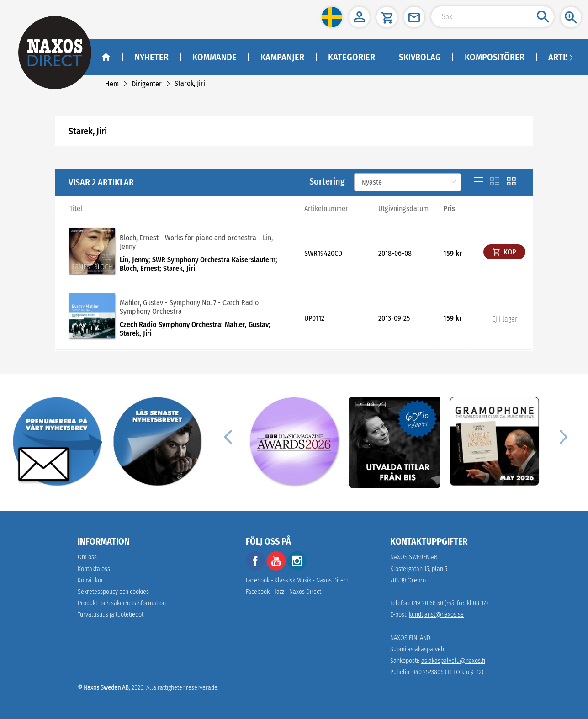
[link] (112, 84)
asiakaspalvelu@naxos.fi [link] (453, 661)
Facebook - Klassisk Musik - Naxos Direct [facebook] (297, 580)
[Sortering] (408, 182)
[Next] (562, 437)
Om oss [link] (87, 557)
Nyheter (151, 57)
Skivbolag (420, 57)
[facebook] (255, 568)
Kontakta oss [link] (94, 569)
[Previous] (228, 437)
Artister (566, 57)
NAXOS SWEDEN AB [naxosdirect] (414, 557)
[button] (332, 17)
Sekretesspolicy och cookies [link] (113, 592)
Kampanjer (282, 57)
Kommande (215, 57)
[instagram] (297, 568)
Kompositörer (495, 57)
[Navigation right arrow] (571, 57)
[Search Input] (493, 17)
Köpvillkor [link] (90, 580)
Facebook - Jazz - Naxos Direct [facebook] (283, 592)
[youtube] (277, 568)
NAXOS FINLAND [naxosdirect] (410, 638)
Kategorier (352, 57)
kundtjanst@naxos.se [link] (436, 615)
